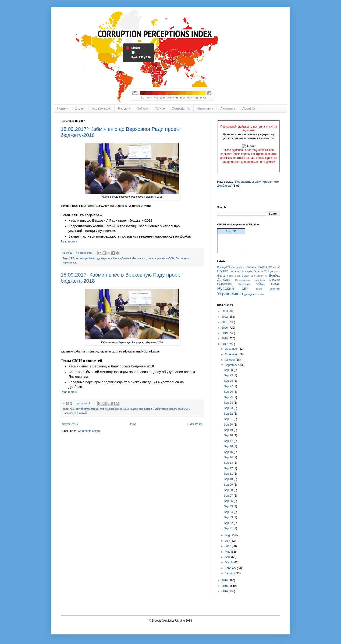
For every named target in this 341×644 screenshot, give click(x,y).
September (232, 365)
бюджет (106, 258)
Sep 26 (229, 392)
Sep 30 (229, 370)
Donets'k (262, 267)
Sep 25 (229, 397)
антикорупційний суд (88, 258)
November (232, 354)
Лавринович (139, 258)
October (230, 360)
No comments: (84, 253)
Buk (233, 267)
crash (277, 271)
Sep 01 (229, 528)
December (232, 349)
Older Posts (195, 424)
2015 (225, 586)
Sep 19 (229, 430)
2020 (225, 328)
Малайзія (275, 280)
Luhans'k (235, 271)
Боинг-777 (262, 276)
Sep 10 (229, 479)
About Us (249, 108)
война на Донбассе (127, 409)
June (228, 546)
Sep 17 (229, 441)
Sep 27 (229, 386)
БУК (253, 276)
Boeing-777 (224, 267)
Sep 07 (229, 496)
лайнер (261, 294)
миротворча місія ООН (161, 258)
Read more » (69, 242)
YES (72, 258)
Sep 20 (229, 425)
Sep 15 (229, 452)
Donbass (250, 267)
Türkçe (160, 108)
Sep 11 (229, 474)
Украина (275, 289)
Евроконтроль (243, 280)
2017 (225, 344)
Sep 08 (229, 490)
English (80, 108)
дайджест (251, 294)
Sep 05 (229, 506)
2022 (225, 317)
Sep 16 (229, 446)
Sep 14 (229, 457)
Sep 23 (229, 408)
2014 (225, 591)
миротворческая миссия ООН (172, 409)
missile (230, 276)
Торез (259, 289)
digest (221, 276)
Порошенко (182, 258)
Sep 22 (229, 414)
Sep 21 (229, 419)
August (230, 535)
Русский (124, 108)
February (231, 568)
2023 (225, 311)
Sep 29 (229, 375)
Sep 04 (229, 512)
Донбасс (224, 280)
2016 (225, 580)
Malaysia (247, 271)
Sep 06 (229, 501)
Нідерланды (244, 284)
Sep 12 (229, 468)
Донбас (275, 275)
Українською (102, 108)
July (228, 541)
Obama (258, 271)
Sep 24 (229, 403)
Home (133, 424)
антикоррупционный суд (90, 409)
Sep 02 (229, 523)
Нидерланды (225, 284)
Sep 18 (229, 435)
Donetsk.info (181, 108)
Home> (62, 108)
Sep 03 (229, 517)
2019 (225, 333)
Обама (261, 284)
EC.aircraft (274, 267)
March (229, 562)
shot (238, 276)
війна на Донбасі (121, 258)
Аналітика (228, 108)
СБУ (245, 289)
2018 (225, 338)
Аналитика (205, 108)
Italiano (143, 108)
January (230, 573)
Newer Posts (70, 424)
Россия (276, 284)
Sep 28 (229, 381)
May (228, 552)
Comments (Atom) (89, 431)
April (228, 557)
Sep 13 (229, 463)
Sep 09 (229, 485)
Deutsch (240, 267)
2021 (225, 322)
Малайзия (260, 280)
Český (245, 276)
